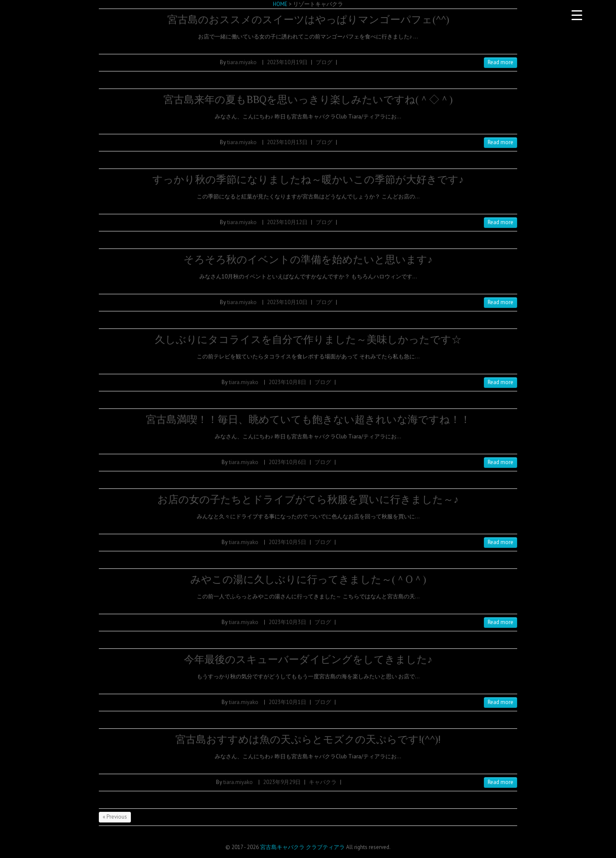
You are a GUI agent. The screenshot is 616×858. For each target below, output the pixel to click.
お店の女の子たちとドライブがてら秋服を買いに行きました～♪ (308, 499)
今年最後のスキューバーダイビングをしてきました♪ (308, 659)
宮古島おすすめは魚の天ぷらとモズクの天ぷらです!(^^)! (308, 739)
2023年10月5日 (287, 542)
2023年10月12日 (287, 222)
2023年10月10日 (287, 302)
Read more (500, 62)
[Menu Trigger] (577, 15)
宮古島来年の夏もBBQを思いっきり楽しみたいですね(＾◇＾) (308, 99)
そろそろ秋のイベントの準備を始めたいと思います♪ (308, 259)
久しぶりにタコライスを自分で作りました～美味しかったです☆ (308, 339)
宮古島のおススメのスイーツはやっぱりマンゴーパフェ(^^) (308, 19)
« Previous (115, 817)
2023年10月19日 (287, 62)
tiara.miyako (242, 62)
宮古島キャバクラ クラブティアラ (302, 847)
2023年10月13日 (287, 142)
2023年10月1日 (287, 702)
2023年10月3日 (287, 622)
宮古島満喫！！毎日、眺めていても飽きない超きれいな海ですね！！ (308, 419)
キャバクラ (323, 782)
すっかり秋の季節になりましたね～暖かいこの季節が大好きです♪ (308, 179)
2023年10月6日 (287, 462)
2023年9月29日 (282, 782)
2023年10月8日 (287, 382)
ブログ (324, 62)
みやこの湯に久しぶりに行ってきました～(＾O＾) (308, 579)
